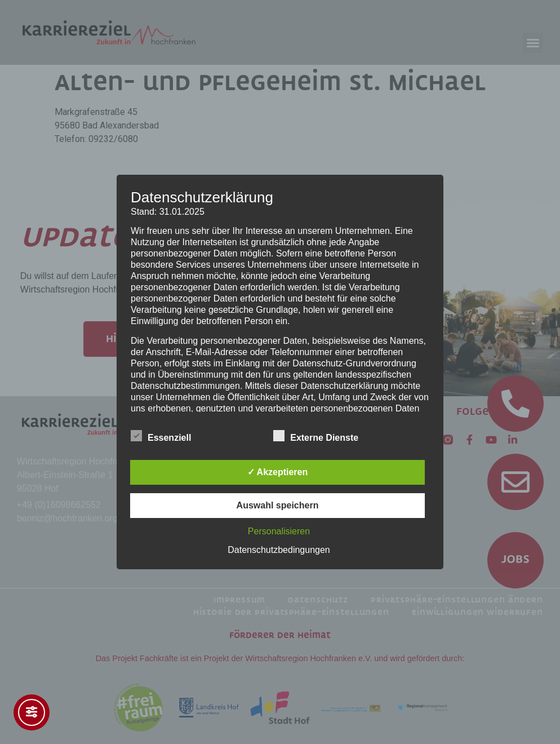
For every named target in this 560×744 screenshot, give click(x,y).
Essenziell (161, 436)
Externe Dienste (316, 436)
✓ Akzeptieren (278, 472)
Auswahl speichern (278, 505)
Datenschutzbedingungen (279, 550)
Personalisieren (279, 531)
